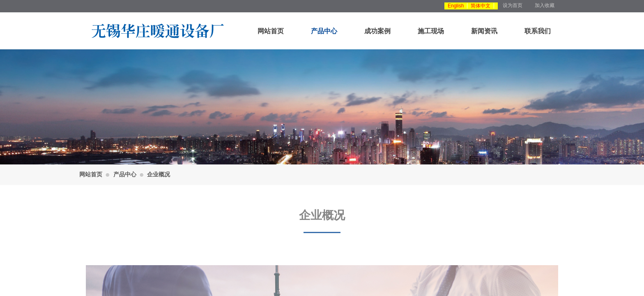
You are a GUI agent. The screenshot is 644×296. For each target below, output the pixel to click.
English (456, 6)
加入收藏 (545, 5)
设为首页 (513, 5)
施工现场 (431, 31)
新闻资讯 (484, 31)
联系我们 (538, 31)
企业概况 (159, 175)
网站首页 (271, 31)
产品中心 (324, 31)
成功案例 (377, 31)
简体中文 (481, 6)
